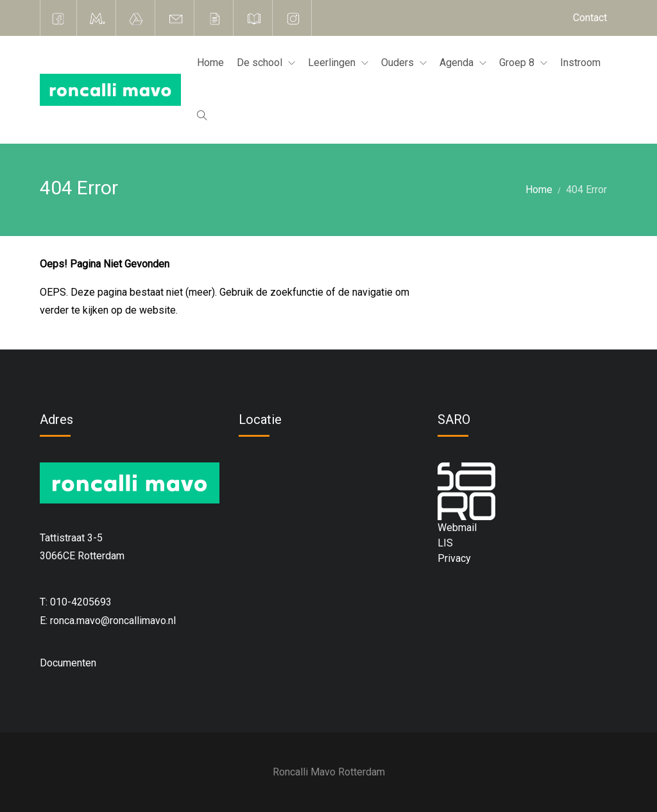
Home (210, 63)
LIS (445, 543)
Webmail (457, 528)
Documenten (68, 663)
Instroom (580, 63)
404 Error (586, 190)
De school (261, 63)
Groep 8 (518, 63)
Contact (590, 18)
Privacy (454, 558)
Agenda (458, 63)
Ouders (399, 63)
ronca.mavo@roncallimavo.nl (113, 621)
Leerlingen (333, 63)
